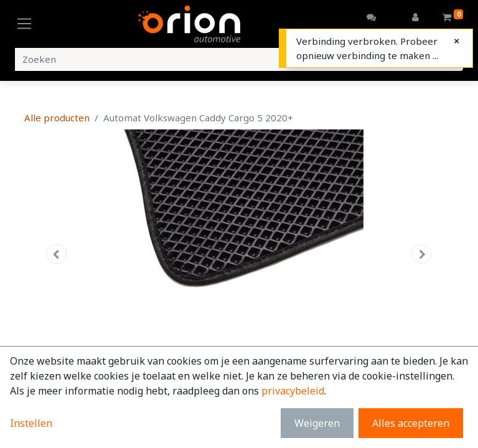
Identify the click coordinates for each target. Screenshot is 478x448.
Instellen (31, 423)
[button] (57, 254)
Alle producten (57, 118)
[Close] (457, 41)
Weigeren (317, 423)
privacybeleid (293, 391)
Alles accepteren (411, 423)
